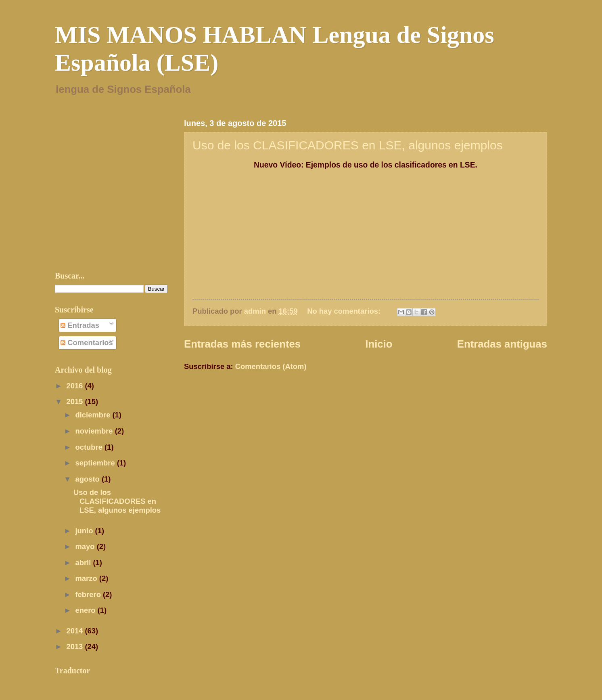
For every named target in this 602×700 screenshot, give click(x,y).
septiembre (96, 463)
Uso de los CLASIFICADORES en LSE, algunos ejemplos (348, 145)
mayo (86, 546)
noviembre (95, 431)
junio (85, 531)
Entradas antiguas (502, 344)
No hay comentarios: (345, 311)
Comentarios (87, 343)
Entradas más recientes (242, 344)
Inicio (379, 344)
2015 (75, 401)
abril (84, 563)
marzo (87, 578)
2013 (75, 647)
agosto (89, 479)
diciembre (94, 415)
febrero (89, 594)
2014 (75, 631)
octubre (90, 447)
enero (87, 610)
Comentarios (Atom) (271, 366)
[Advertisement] (278, 396)
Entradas (80, 325)
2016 (75, 386)
